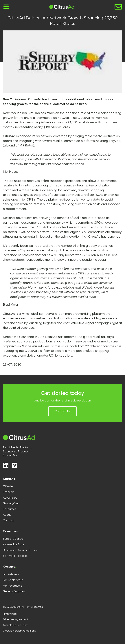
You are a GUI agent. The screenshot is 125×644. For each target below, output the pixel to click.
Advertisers (10, 498)
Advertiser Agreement (15, 619)
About (7, 515)
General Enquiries (14, 591)
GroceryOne (11, 503)
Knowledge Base (14, 544)
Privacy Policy (10, 614)
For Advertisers (12, 586)
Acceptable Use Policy (15, 625)
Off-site (8, 486)
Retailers (9, 492)
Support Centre (13, 539)
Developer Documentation (20, 550)
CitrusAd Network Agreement (19, 631)
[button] (62, 411)
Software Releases (15, 556)
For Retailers (11, 574)
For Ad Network (13, 580)
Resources (10, 509)
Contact (9, 520)
